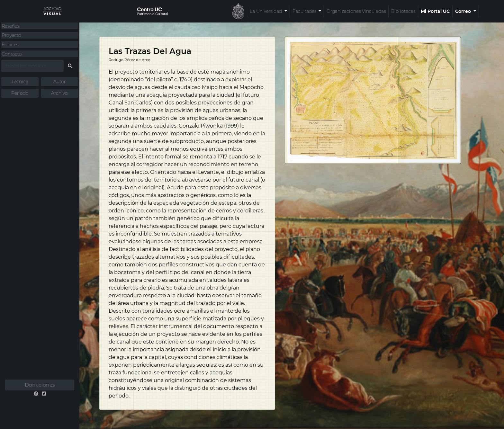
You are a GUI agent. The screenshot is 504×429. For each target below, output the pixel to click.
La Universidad (204, 11)
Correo (401, 11)
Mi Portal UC (373, 11)
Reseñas (10, 26)
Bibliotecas (341, 11)
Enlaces (10, 45)
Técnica (20, 82)
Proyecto (11, 35)
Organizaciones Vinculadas (293, 11)
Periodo (20, 93)
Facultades (242, 11)
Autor (59, 82)
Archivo (59, 93)
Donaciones (40, 385)
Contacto (12, 54)
